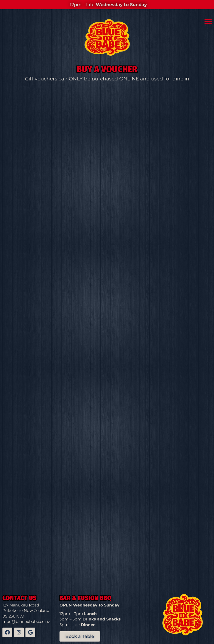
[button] (208, 22)
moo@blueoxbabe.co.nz (26, 622)
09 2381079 (13, 616)
